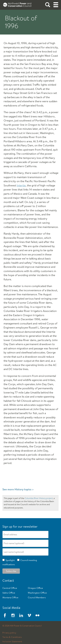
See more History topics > (18, 489)
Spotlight (10, 560)
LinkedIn (21, 615)
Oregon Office (35, 588)
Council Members (37, 597)
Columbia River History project (39, 498)
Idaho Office (9, 593)
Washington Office (37, 593)
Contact (8, 580)
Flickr (37, 615)
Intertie (21, 185)
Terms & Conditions (12, 637)
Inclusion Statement (12, 642)
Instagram (13, 615)
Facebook (5, 615)
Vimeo (29, 615)
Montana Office (10, 597)
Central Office (10, 588)
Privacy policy (9, 633)
